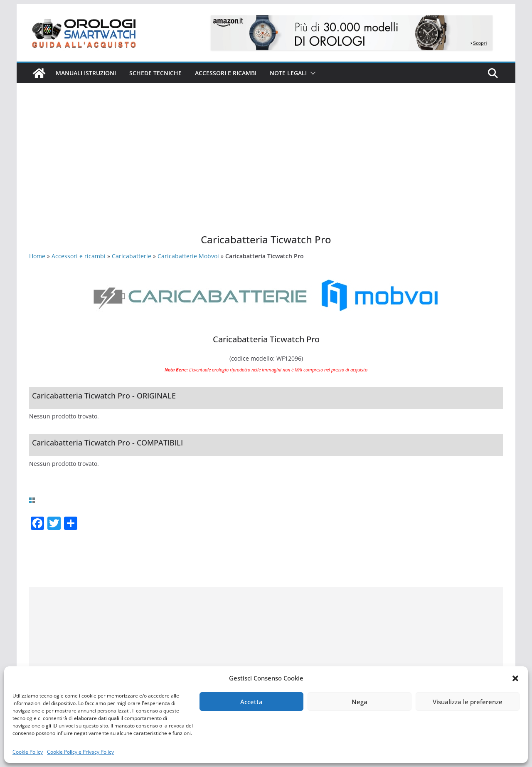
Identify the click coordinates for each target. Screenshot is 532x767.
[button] (515, 678)
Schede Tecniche (155, 73)
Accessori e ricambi (226, 73)
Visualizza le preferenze (468, 702)
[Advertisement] (266, 171)
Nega (360, 702)
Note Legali (288, 73)
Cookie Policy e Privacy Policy (80, 752)
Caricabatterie (132, 256)
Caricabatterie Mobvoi (188, 256)
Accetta (251, 702)
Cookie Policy (28, 752)
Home (37, 256)
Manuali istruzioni (86, 73)
